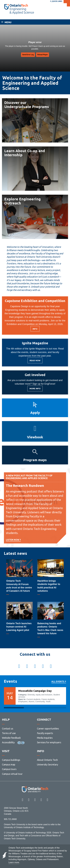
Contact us (8, 729)
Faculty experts (45, 733)
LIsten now (13, 540)
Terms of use (9, 733)
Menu (8, 22)
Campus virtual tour (12, 774)
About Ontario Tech (47, 760)
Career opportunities (48, 729)
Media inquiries (45, 738)
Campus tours (9, 769)
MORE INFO (35, 389)
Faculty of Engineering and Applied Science (30, 17)
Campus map (9, 764)
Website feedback (11, 738)
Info (36, 330)
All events (58, 682)
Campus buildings (11, 760)
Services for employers (49, 742)
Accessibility (8, 742)
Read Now (35, 361)
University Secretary (48, 764)
